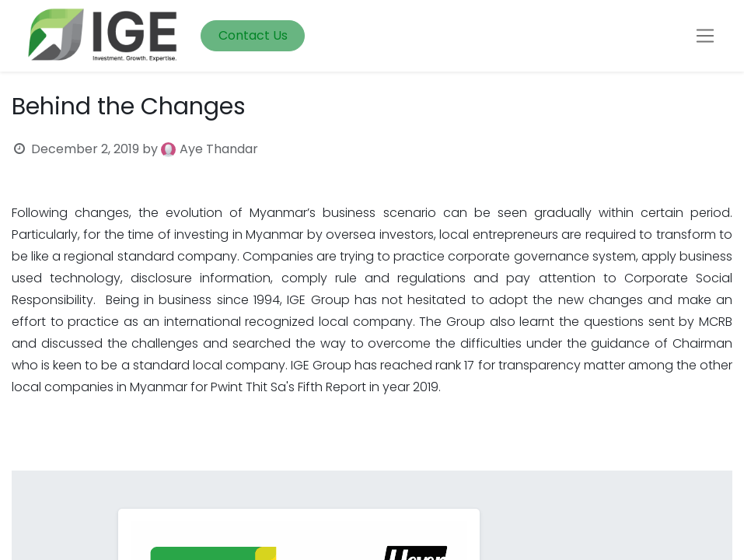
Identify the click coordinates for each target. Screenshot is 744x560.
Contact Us (253, 35)
